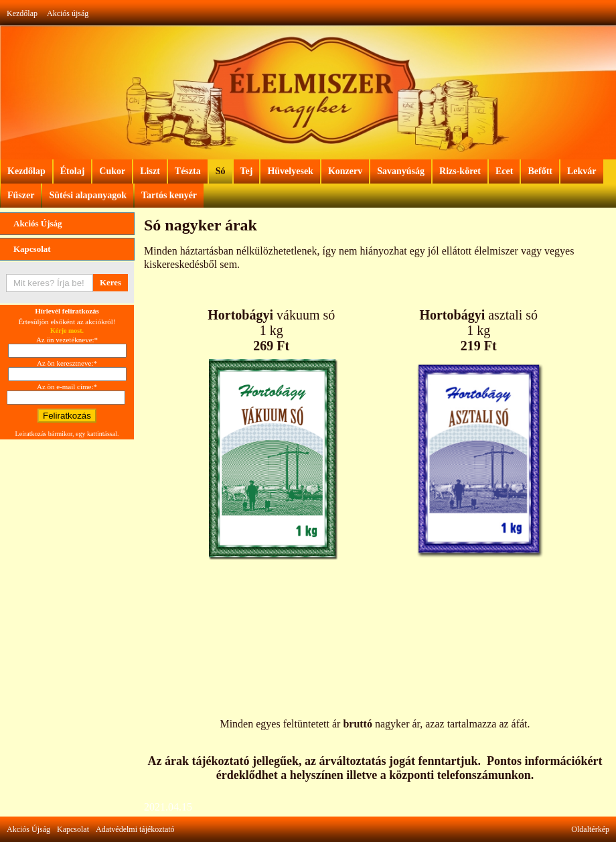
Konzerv (345, 171)
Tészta (188, 171)
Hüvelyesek (290, 171)
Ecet (504, 171)
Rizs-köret (460, 171)
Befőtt (540, 171)
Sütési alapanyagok (88, 195)
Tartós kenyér (169, 195)
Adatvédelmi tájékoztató (135, 829)
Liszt (150, 171)
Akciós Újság (38, 223)
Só (221, 171)
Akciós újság (68, 13)
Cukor (112, 171)
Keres (110, 282)
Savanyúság (401, 171)
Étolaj (73, 171)
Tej (247, 171)
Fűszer (21, 195)
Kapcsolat (32, 249)
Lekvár (582, 171)
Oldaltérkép (590, 829)
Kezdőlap (22, 13)
